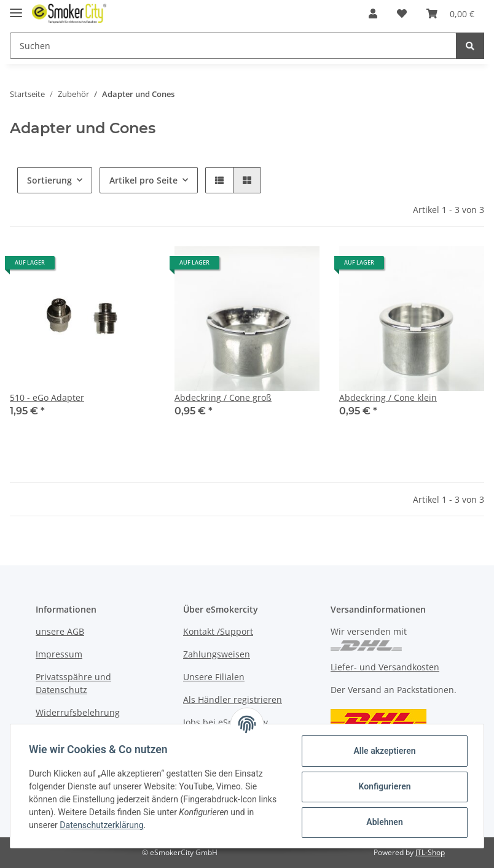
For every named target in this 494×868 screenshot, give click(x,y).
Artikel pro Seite (143, 180)
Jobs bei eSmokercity (225, 722)
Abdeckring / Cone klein (388, 397)
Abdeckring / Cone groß (223, 397)
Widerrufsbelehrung (78, 712)
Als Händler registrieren (233, 699)
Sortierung (49, 180)
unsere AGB (60, 631)
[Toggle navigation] (16, 8)
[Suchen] (233, 46)
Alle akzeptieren (383, 751)
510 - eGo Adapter (47, 397)
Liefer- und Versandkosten (385, 667)
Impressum (59, 654)
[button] (373, 14)
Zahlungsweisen (217, 654)
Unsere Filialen (214, 677)
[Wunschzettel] (402, 14)
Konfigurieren (383, 786)
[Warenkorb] (450, 14)
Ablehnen (383, 822)
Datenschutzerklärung (103, 825)
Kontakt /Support (218, 631)
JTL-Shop (430, 852)
